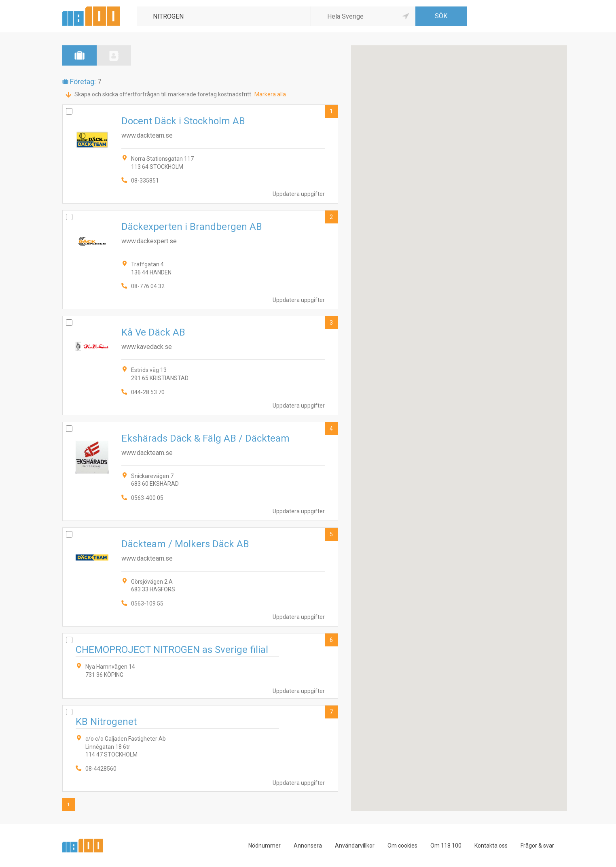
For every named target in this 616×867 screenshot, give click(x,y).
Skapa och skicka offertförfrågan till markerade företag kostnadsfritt (163, 94)
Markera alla (270, 94)
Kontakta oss (491, 846)
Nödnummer (265, 846)
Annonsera (308, 846)
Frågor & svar (537, 846)
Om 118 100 (446, 846)
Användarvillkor (355, 846)
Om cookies (402, 846)
